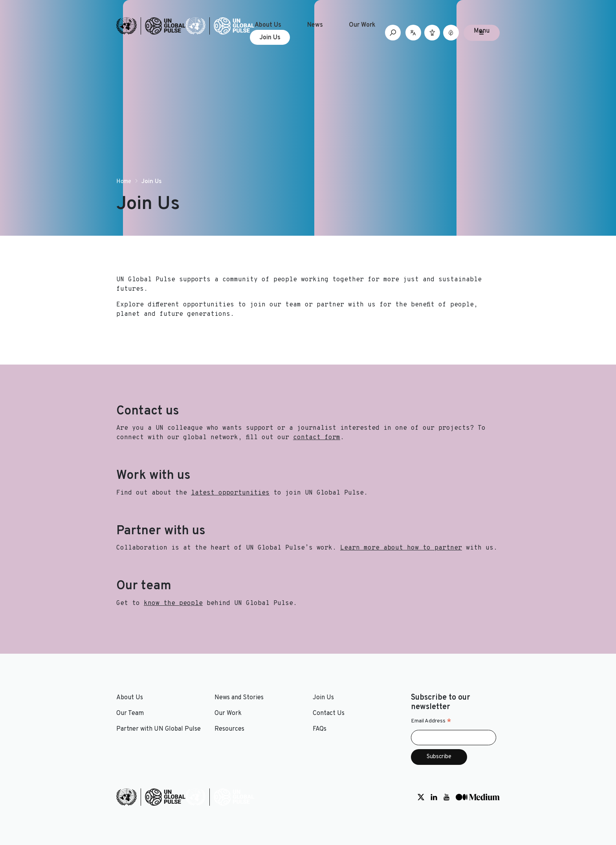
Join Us (270, 38)
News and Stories (239, 698)
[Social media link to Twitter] (421, 797)
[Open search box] (393, 33)
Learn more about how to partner (401, 548)
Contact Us (329, 713)
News (315, 25)
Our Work (362, 25)
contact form (317, 438)
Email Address (431, 721)
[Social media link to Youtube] (446, 797)
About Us (268, 25)
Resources (229, 729)
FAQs (320, 729)
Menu (482, 31)
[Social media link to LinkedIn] (434, 797)
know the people (173, 603)
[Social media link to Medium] (478, 797)
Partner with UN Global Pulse (159, 729)
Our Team (130, 713)
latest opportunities (230, 493)
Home (124, 182)
